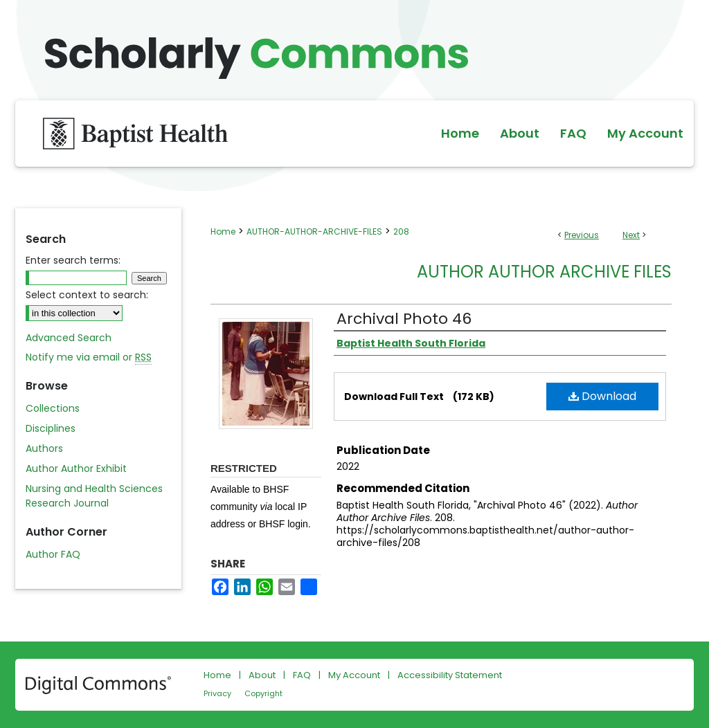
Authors (44, 448)
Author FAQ (53, 554)
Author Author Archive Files (544, 272)
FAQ (302, 675)
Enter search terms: (73, 260)
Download (602, 396)
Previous (582, 235)
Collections (53, 408)
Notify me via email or (89, 357)
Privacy (217, 693)
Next (631, 235)
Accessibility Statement (450, 675)
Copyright (263, 693)
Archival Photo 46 (404, 319)
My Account (354, 675)
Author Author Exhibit (76, 468)
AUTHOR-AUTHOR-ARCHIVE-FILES (314, 231)
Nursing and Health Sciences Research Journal (94, 496)
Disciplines (51, 428)
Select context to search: (87, 295)
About (262, 675)
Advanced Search (69, 338)
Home (223, 231)
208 (401, 231)
